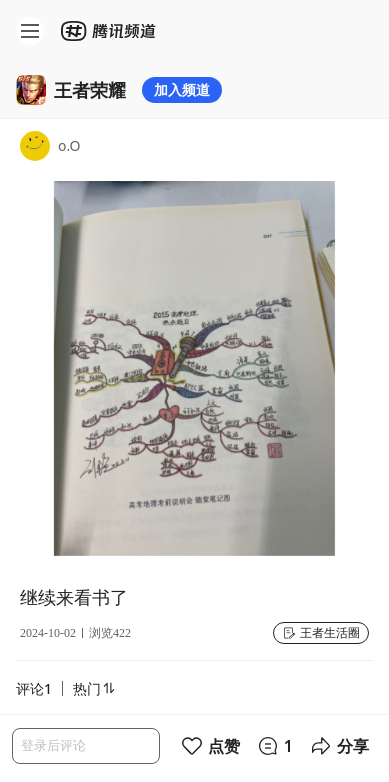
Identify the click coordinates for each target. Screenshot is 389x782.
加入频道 (182, 89)
